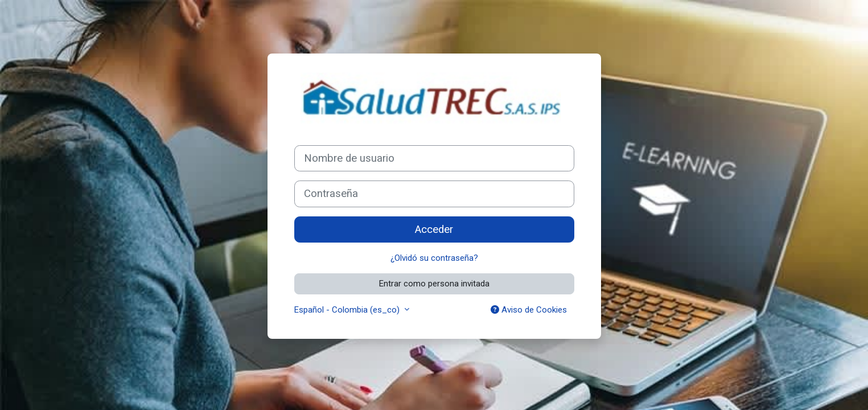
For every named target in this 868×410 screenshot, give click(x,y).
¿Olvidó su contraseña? (434, 258)
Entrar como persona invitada (434, 284)
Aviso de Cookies (529, 310)
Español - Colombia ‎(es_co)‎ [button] (348, 310)
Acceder (434, 229)
